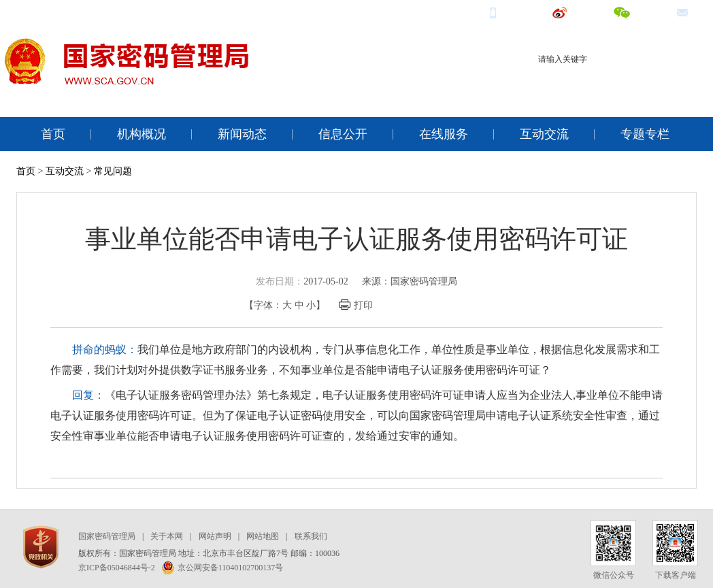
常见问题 (113, 171)
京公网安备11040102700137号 (223, 568)
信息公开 (343, 134)
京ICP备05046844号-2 (117, 568)
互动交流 (544, 134)
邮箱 (695, 12)
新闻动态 (242, 134)
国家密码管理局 (107, 536)
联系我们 (311, 536)
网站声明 (215, 536)
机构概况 (142, 134)
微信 (634, 12)
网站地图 (263, 536)
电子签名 (676, 84)
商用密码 (588, 84)
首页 (53, 134)
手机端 (510, 12)
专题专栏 (645, 134)
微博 (572, 12)
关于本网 (167, 536)
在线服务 (444, 134)
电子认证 (632, 84)
